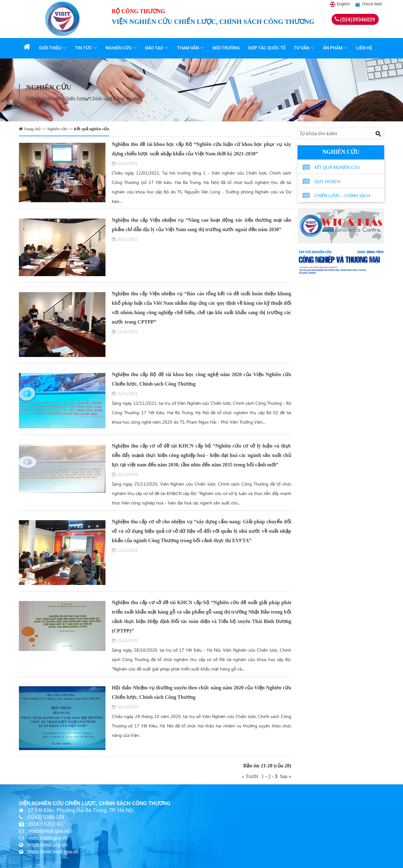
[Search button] (378, 134)
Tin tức (84, 48)
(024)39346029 (358, 20)
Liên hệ (365, 48)
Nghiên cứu (119, 48)
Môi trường (227, 48)
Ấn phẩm (333, 48)
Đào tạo (155, 48)
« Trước (252, 776)
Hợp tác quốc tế (268, 48)
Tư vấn (302, 48)
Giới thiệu (51, 48)
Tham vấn (189, 48)
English (343, 4)
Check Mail (372, 4)
